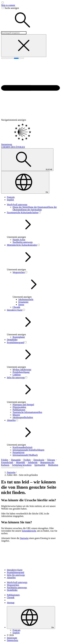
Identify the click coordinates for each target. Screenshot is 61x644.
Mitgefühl (21, 462)
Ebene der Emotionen (38, 207)
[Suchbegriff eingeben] (14, 33)
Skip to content (8, 5)
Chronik (16, 307)
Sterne (21, 305)
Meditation (53, 465)
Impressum (12, 638)
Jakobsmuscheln (26, 299)
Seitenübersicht (29, 531)
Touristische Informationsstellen (27, 412)
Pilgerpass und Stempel (23, 405)
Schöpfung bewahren (22, 465)
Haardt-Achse (19, 240)
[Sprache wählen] (25, 182)
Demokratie (39, 460)
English (10, 200)
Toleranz (51, 460)
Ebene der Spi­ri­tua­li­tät (31, 210)
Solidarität (33, 462)
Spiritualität (40, 465)
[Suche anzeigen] (27, 160)
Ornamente (23, 302)
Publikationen (19, 410)
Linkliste (17, 375)
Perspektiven (18, 452)
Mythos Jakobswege (22, 370)
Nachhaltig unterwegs (23, 242)
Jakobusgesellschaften (23, 417)
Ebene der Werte (20, 207)
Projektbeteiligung (21, 372)
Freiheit (27, 460)
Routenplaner (19, 337)
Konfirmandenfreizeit (22, 447)
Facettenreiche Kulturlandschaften (23, 213)
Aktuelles (11, 420)
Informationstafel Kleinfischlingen (28, 450)
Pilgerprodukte (19, 407)
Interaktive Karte (15, 310)
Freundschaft (7, 462)
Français (11, 197)
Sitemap (11, 603)
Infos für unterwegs (16, 377)
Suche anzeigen (12, 8)
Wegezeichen (19, 272)
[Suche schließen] (24, 46)
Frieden (5, 460)
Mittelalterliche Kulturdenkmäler (22, 245)
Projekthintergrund (15, 342)
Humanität (16, 460)
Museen (16, 415)
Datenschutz (12, 640)
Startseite (11, 472)
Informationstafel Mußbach (25, 455)
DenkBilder (12, 340)
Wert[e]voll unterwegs (17, 205)
